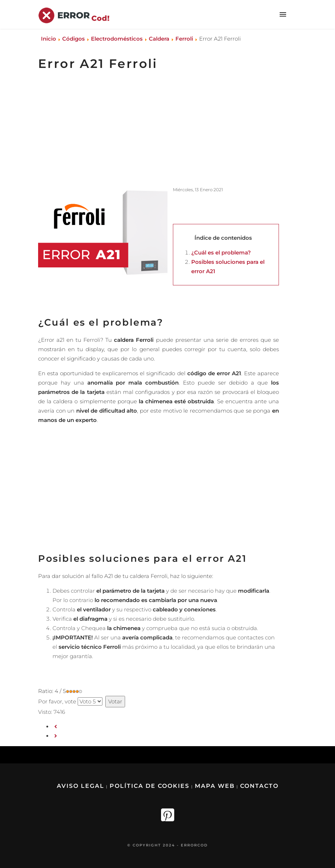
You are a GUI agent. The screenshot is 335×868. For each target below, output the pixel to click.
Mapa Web (215, 786)
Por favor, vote (57, 701)
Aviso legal (81, 786)
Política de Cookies (150, 786)
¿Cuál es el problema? (221, 252)
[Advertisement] (156, 129)
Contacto (259, 786)
